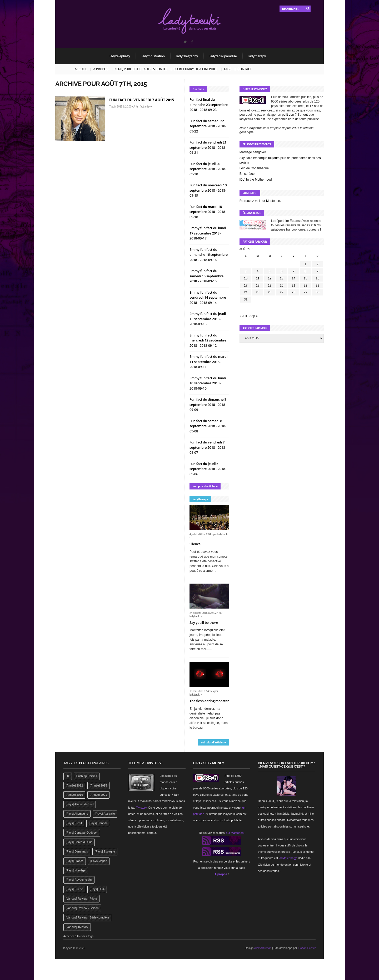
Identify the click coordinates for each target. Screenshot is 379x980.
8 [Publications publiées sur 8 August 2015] (305, 271)
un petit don (286, 115)
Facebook (192, 42)
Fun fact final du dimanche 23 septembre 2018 (209, 104)
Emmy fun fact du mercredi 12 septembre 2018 (208, 340)
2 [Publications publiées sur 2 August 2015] (318, 264)
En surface (247, 174)
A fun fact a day (142, 107)
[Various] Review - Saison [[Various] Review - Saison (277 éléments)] (82, 908)
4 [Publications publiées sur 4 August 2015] (258, 271)
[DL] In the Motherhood (256, 180)
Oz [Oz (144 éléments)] (68, 776)
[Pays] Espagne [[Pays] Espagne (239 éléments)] (105, 851)
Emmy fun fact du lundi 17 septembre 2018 (208, 231)
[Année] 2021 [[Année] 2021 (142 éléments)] (98, 795)
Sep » (254, 316)
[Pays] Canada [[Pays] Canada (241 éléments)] (98, 823)
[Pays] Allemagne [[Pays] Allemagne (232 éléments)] (77, 814)
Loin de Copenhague (254, 168)
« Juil (243, 316)
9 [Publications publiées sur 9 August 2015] (318, 271)
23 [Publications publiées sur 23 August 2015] (318, 285)
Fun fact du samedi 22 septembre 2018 (207, 124)
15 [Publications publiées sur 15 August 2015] (305, 278)
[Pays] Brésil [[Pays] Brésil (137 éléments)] (74, 823)
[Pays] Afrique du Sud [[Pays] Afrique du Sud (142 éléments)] (80, 804)
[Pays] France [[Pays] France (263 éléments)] (75, 861)
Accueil (81, 69)
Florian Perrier (307, 948)
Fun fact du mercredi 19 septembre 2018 (208, 188)
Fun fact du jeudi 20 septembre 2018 (205, 166)
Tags (228, 69)
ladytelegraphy (187, 56)
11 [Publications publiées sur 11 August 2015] (258, 278)
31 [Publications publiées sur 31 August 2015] (246, 299)
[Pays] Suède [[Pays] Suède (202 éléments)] (74, 889)
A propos (101, 69)
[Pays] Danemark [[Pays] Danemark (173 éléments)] (77, 851)
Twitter (185, 42)
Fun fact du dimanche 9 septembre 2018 (208, 402)
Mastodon (273, 201)
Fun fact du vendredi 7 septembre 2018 (207, 445)
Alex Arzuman (263, 948)
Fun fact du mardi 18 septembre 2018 (206, 209)
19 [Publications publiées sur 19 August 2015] (270, 285)
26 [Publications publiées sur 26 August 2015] (270, 292)
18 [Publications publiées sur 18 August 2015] (258, 285)
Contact (245, 69)
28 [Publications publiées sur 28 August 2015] (294, 292)
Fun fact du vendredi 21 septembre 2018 (208, 145)
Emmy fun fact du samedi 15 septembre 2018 (206, 276)
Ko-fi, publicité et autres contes (141, 69)
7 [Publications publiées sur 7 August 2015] (294, 271)
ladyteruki (223, 534)
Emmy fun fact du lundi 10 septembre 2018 (208, 381)
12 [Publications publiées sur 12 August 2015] (270, 278)
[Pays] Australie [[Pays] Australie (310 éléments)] (105, 814)
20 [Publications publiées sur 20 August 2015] (281, 285)
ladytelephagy (120, 56)
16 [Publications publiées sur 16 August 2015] (318, 278)
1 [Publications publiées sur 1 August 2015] (305, 264)
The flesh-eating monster (209, 701)
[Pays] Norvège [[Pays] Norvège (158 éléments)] (76, 870)
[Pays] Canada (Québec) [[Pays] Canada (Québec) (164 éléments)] (82, 833)
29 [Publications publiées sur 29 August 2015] (305, 292)
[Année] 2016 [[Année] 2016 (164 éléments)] (74, 795)
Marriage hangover (253, 152)
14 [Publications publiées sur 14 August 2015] (294, 278)
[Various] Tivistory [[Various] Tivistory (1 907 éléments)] (77, 927)
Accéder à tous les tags (78, 936)
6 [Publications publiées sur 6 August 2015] (281, 271)
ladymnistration (153, 56)
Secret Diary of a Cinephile (196, 69)
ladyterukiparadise (223, 56)
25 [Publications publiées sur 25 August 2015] (258, 292)
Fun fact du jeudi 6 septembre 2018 (204, 466)
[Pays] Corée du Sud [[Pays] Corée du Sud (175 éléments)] (79, 842)
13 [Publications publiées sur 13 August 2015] (281, 278)
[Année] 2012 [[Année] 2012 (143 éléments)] (74, 785)
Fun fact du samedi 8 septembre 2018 (206, 423)
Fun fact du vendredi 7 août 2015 (142, 100)
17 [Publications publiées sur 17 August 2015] (246, 285)
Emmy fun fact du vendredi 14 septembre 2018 (208, 297)
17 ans (314, 106)
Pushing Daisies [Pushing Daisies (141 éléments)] (87, 776)
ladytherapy (257, 56)
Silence (195, 544)
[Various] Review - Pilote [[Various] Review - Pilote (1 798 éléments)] (81, 899)
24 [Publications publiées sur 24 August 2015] (246, 292)
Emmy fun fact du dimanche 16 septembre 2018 (209, 255)
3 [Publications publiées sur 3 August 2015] (246, 271)
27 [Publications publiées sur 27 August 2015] (281, 292)
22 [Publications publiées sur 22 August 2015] (305, 285)
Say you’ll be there (204, 622)
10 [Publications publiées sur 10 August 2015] (246, 278)
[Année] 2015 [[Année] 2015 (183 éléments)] (98, 785)
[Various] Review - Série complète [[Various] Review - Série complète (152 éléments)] (88, 917)
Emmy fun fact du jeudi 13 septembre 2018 (208, 316)
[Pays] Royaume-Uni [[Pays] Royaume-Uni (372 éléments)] (79, 880)
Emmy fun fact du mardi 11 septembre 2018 (208, 359)
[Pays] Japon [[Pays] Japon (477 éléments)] (99, 861)
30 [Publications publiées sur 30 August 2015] (318, 292)
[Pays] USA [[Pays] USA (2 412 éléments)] (97, 889)
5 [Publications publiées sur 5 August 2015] (270, 271)
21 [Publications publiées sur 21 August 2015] (294, 285)
